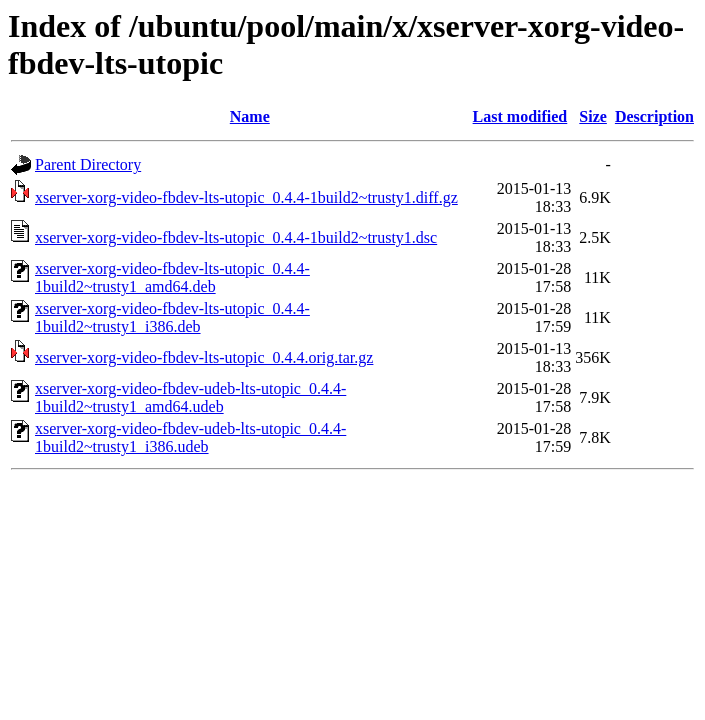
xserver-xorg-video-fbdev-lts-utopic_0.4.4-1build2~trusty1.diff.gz (246, 197)
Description (654, 116)
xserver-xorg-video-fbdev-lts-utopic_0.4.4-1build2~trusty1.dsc (236, 237)
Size (593, 116)
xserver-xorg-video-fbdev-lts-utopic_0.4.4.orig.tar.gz (204, 357)
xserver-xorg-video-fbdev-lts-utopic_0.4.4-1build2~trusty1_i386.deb (172, 317)
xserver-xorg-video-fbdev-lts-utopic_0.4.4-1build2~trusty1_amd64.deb (172, 277)
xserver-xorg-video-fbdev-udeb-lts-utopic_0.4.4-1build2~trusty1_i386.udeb (190, 437)
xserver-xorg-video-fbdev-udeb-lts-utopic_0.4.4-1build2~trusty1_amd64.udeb (190, 397)
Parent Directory (88, 164)
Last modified (520, 116)
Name (250, 116)
